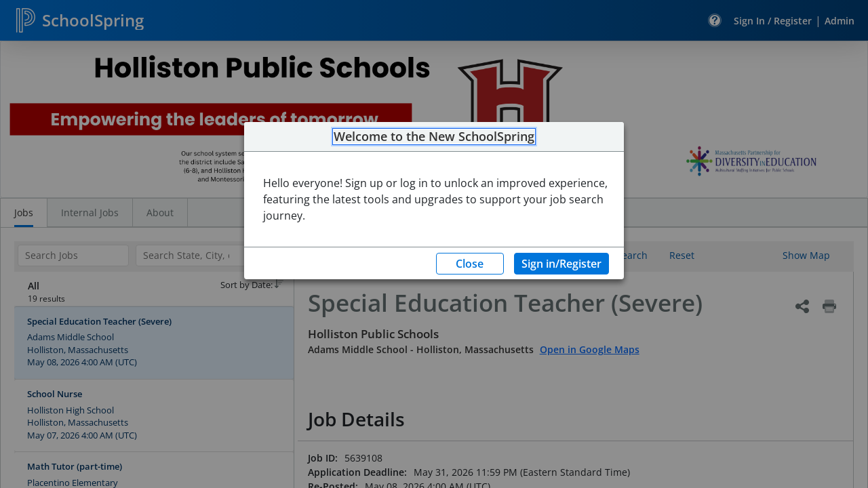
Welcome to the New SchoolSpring (434, 137)
